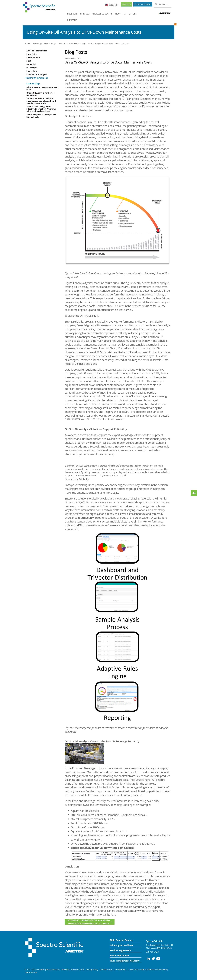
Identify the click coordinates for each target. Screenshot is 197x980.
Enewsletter (32, 54)
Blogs (53, 43)
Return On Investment (68, 43)
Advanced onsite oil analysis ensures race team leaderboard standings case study (41, 101)
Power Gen (32, 71)
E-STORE (133, 14)
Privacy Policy (92, 969)
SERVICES (85, 14)
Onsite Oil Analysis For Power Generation (40, 94)
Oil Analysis (32, 68)
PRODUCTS (72, 14)
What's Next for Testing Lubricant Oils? (42, 88)
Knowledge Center (41, 43)
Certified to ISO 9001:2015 (72, 969)
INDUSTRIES (120, 14)
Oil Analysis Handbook (122, 945)
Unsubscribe (119, 969)
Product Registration (121, 950)
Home (27, 43)
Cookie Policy (106, 969)
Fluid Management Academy (125, 961)
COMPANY (72, 20)
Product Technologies (37, 74)
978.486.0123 (152, 952)
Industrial (31, 64)
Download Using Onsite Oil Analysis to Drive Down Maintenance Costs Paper (89, 922)
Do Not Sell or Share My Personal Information (147, 969)
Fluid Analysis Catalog (121, 940)
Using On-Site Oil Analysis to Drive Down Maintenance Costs (105, 43)
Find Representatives (143, 4)
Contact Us (126, 4)
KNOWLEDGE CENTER (102, 14)
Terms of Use (31, 972)
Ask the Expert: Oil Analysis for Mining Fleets (41, 116)
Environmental (33, 57)
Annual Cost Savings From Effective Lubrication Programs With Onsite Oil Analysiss (41, 109)
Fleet (29, 61)
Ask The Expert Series (37, 51)
